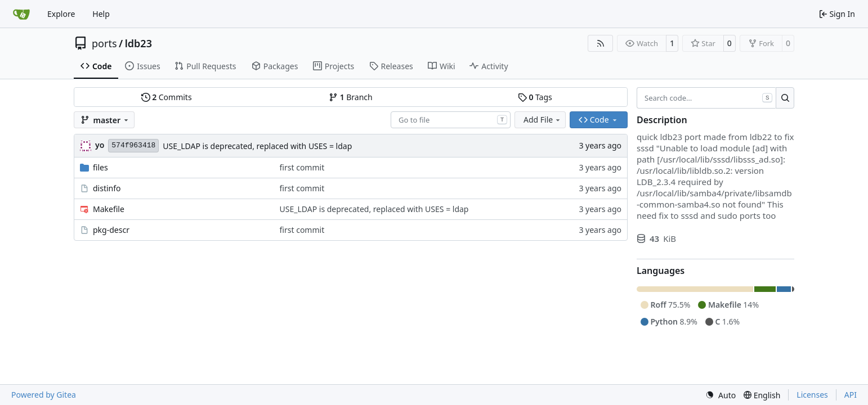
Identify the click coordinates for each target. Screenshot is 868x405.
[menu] (721, 395)
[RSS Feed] (601, 43)
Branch (351, 97)
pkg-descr (111, 230)
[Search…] (785, 98)
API (851, 395)
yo (100, 145)
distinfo (107, 188)
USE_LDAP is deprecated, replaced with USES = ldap (257, 146)
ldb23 (138, 43)
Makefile (109, 209)
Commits (167, 97)
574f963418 (133, 145)
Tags (535, 97)
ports (104, 43)
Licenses (812, 395)
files (100, 167)
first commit (302, 167)
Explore (61, 14)
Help (101, 14)
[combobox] (451, 120)
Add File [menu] (543, 120)
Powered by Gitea (44, 395)
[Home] (21, 14)
